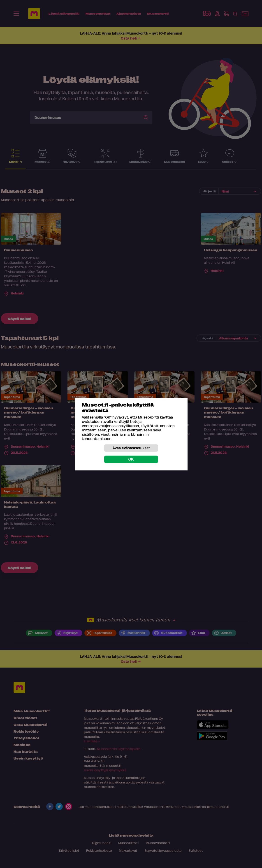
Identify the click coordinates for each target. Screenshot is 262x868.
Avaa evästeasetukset (131, 448)
